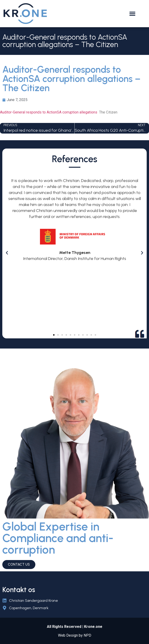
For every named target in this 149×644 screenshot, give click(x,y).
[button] (132, 14)
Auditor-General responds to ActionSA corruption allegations (49, 112)
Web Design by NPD (75, 635)
